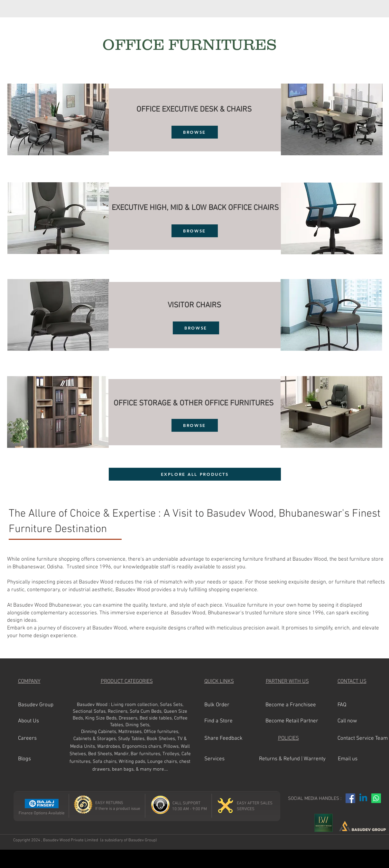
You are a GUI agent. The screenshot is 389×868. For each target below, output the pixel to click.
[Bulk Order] (227, 705)
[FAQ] (359, 705)
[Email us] (360, 759)
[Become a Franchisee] (291, 705)
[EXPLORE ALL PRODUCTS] (195, 474)
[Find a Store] (227, 721)
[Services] (227, 759)
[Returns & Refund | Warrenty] (292, 759)
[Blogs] (41, 759)
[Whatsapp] (376, 798)
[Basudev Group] (41, 705)
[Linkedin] (363, 798)
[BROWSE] (195, 132)
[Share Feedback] (227, 739)
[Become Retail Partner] (292, 721)
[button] (41, 721)
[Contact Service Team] (363, 739)
